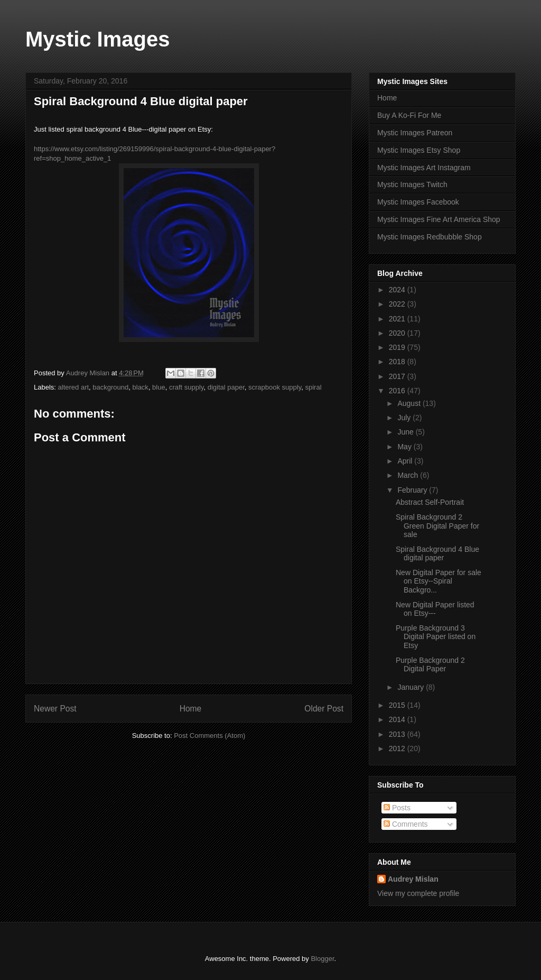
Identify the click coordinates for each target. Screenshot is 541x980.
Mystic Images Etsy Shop (419, 150)
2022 (398, 304)
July (405, 418)
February (413, 490)
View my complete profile (418, 893)
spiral (313, 387)
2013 (398, 734)
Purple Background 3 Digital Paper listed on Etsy (436, 637)
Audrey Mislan (413, 879)
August (410, 403)
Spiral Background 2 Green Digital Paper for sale (437, 526)
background (110, 387)
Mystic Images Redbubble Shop (430, 237)
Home (191, 709)
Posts (397, 808)
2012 (398, 748)
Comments (406, 824)
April (406, 461)
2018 (398, 362)
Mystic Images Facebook (418, 202)
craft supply (186, 387)
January (412, 687)
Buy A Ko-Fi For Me (409, 115)
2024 (398, 290)
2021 (398, 319)
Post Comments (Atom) (209, 736)
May (405, 447)
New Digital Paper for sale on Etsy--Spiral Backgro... (439, 581)
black (141, 387)
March (409, 475)
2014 (398, 719)
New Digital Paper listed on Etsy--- (435, 609)
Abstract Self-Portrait (430, 502)
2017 (398, 376)
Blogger (322, 959)
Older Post (324, 709)
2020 (398, 333)
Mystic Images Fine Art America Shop (439, 219)
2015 (398, 705)
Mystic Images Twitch (412, 184)
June (406, 432)
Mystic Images (97, 39)
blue (159, 387)
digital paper (226, 387)
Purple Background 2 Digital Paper (430, 665)
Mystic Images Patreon (415, 133)
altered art (74, 387)
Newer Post (55, 709)
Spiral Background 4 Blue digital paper (437, 554)
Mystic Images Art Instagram (424, 168)
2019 (398, 347)
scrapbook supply (275, 387)
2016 (398, 391)
